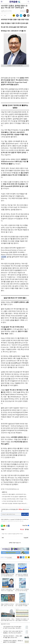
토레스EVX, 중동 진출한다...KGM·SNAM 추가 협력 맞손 (16, 494)
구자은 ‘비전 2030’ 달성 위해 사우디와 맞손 (13, 501)
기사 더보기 (9, 557)
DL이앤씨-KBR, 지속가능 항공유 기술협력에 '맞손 (14, 497)
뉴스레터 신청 (25, 514)
